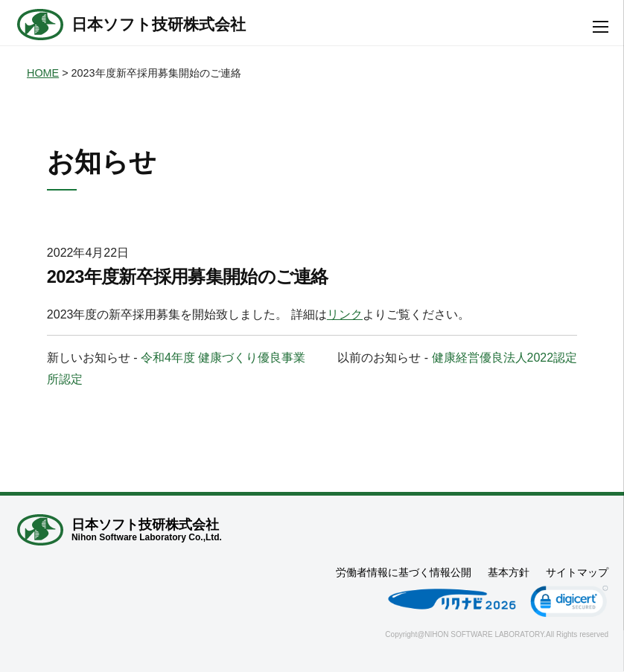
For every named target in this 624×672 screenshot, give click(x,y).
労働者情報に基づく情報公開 (404, 573)
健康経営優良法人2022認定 (505, 358)
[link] (569, 604)
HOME (43, 73)
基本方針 (509, 573)
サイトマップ (577, 573)
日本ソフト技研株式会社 (159, 24)
